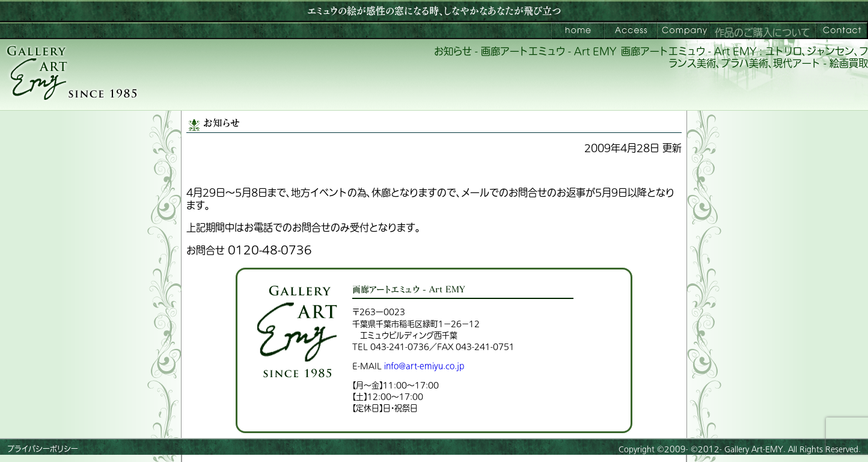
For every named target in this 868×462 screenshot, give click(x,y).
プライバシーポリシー (43, 449)
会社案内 (683, 31)
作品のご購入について (763, 33)
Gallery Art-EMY (754, 449)
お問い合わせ (842, 31)
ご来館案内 (631, 31)
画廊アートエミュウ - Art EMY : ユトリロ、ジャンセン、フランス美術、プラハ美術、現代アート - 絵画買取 (744, 58)
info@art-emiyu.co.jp (424, 366)
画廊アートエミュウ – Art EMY (578, 31)
